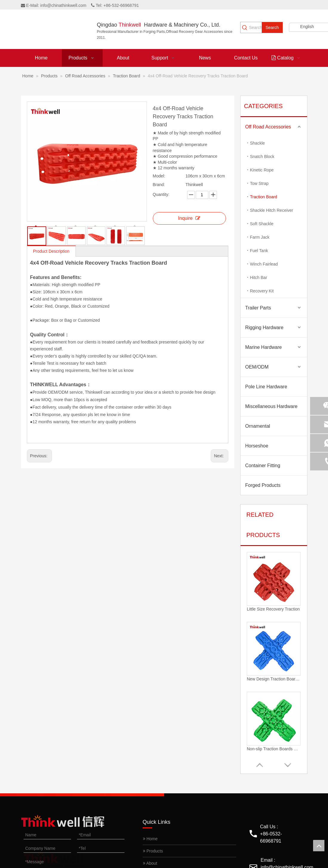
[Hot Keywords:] (272, 27)
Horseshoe (257, 446)
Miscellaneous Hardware (271, 406)
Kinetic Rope (262, 170)
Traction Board (264, 197)
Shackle (258, 143)
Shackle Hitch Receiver (272, 210)
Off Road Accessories (268, 127)
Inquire (189, 218)
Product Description (51, 251)
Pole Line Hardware (266, 387)
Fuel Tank (259, 251)
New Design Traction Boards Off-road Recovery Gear (274, 679)
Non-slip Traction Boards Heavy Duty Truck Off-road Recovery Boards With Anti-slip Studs (274, 749)
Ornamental (258, 426)
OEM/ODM (257, 367)
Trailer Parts (258, 308)
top (319, 846)
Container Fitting (263, 466)
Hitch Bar (259, 277)
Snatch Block (262, 157)
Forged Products (263, 485)
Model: (159, 176)
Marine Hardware (264, 347)
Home (150, 839)
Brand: (159, 185)
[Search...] (255, 27)
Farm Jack (260, 237)
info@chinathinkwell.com (63, 5)
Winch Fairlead (264, 264)
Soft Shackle (262, 224)
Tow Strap (259, 183)
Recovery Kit (262, 291)
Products (153, 851)
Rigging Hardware (264, 328)
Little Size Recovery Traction (273, 609)
